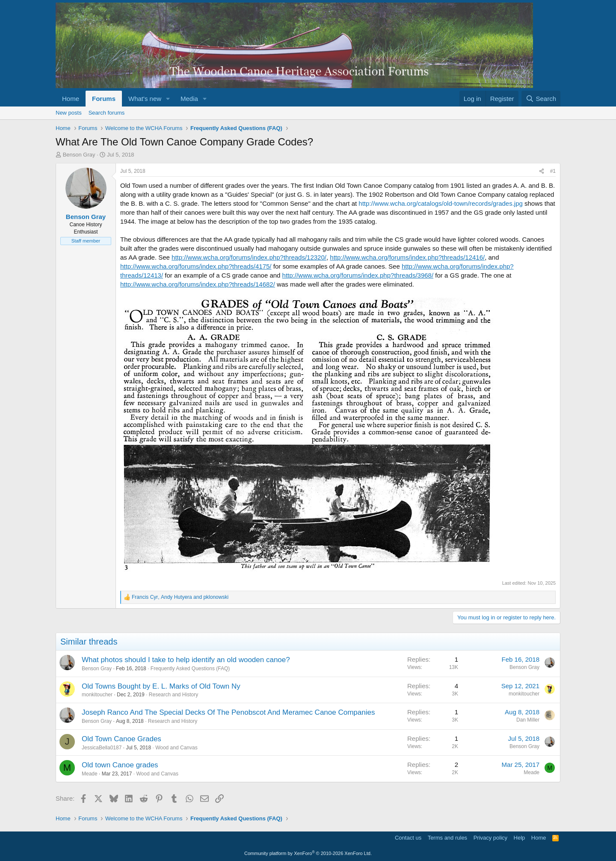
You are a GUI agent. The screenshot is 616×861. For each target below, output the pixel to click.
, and (180, 597)
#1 (553, 171)
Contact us (408, 838)
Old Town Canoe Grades (121, 739)
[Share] (542, 171)
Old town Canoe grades (120, 765)
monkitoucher (97, 695)
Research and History (173, 695)
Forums (104, 99)
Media (189, 99)
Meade (90, 774)
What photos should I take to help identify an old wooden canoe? (186, 660)
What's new (145, 99)
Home (71, 99)
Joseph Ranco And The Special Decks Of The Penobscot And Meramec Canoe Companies (228, 712)
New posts (69, 113)
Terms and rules (447, 838)
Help (520, 838)
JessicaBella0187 (102, 748)
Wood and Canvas (176, 748)
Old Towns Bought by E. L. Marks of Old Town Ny (161, 686)
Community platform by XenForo (308, 853)
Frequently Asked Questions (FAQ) (190, 669)
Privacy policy (490, 838)
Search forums (107, 113)
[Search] (541, 99)
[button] (168, 99)
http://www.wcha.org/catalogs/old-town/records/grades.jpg (441, 203)
